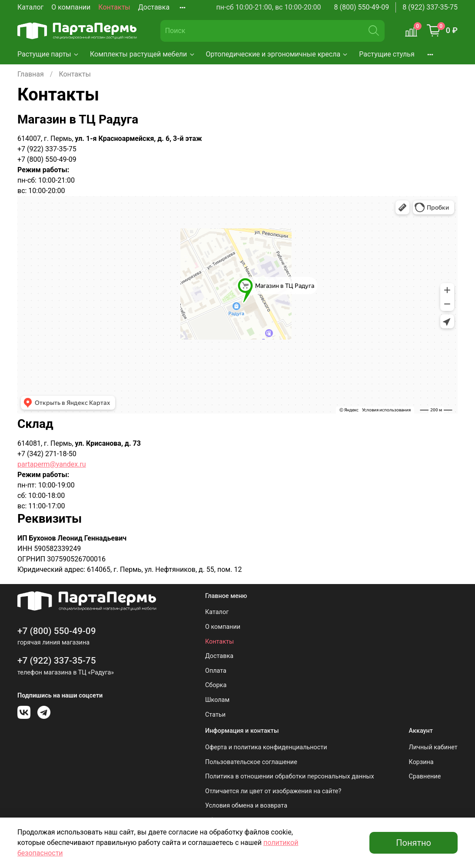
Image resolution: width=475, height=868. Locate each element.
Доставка (154, 7)
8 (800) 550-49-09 (362, 7)
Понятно (414, 843)
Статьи (215, 715)
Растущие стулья (387, 54)
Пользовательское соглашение (251, 762)
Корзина (421, 762)
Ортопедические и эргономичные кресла (277, 54)
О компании (71, 7)
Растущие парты (48, 54)
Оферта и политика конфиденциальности (266, 747)
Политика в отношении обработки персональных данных (290, 776)
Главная (31, 74)
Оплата (216, 671)
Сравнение (425, 776)
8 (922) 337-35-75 (430, 7)
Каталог (30, 7)
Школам (217, 700)
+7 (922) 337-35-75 (57, 661)
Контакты (114, 7)
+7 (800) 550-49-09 (57, 631)
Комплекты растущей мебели (143, 54)
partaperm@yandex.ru (52, 464)
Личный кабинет (433, 747)
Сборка (216, 685)
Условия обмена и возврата (246, 806)
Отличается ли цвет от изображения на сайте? (273, 791)
